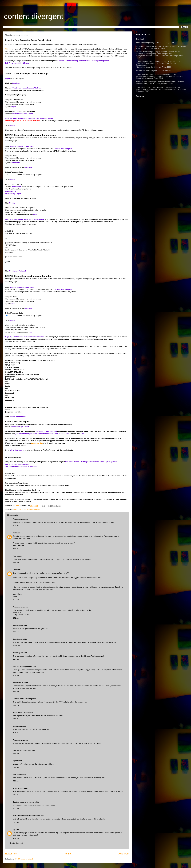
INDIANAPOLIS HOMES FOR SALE (27, 816)
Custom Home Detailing (22, 699)
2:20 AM (16, 767)
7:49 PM (16, 549)
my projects (28, 509)
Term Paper (17, 639)
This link (8, 49)
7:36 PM (16, 733)
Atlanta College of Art (145, 61)
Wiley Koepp (18, 788)
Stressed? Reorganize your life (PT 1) (150, 43)
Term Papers (18, 625)
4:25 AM (16, 781)
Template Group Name (14, 100)
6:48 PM (16, 705)
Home (68, 854)
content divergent (34, 16)
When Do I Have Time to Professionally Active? (154, 74)
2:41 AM (16, 822)
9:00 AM (16, 691)
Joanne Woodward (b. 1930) (147, 52)
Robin (15, 533)
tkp (14, 830)
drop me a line (37, 443)
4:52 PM (16, 838)
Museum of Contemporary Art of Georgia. (152, 54)
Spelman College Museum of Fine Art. (151, 63)
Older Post (124, 854)
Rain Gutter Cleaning (21, 713)
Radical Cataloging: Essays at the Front (157, 89)
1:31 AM (16, 808)
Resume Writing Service (23, 667)
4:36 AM (16, 675)
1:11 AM (16, 632)
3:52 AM (16, 618)
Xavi (15, 556)
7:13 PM (16, 526)
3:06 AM (16, 562)
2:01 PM (16, 795)
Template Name (11, 156)
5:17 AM (16, 600)
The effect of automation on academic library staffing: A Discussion (161, 46)
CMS (15, 509)
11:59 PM (17, 645)
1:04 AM (16, 753)
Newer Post (11, 854)
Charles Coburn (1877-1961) (165, 61)
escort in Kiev (18, 683)
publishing (37, 509)
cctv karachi (18, 775)
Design (20, 509)
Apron (15, 761)
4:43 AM (16, 659)
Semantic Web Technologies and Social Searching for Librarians (160, 82)
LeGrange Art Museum (168, 52)
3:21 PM (16, 719)
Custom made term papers (23, 802)
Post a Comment (17, 843)
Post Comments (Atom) (24, 859)
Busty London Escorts (21, 615)
